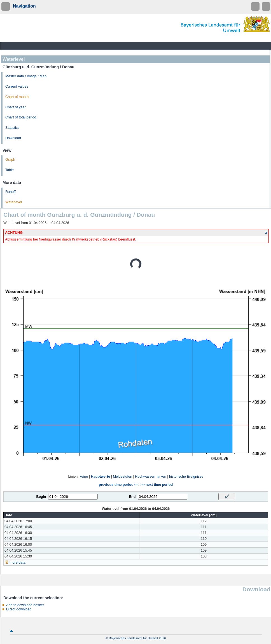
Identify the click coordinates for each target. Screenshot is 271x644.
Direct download (19, 609)
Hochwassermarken (150, 477)
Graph (10, 160)
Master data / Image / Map (26, 76)
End (132, 497)
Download (13, 138)
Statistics (12, 128)
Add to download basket (25, 605)
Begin (41, 497)
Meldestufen (122, 477)
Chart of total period (21, 117)
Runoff (10, 192)
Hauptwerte (101, 477)
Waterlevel (14, 202)
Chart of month (17, 97)
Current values (17, 87)
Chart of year (16, 107)
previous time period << (119, 485)
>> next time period (157, 485)
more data (17, 563)
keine (84, 477)
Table (10, 170)
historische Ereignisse (186, 477)
